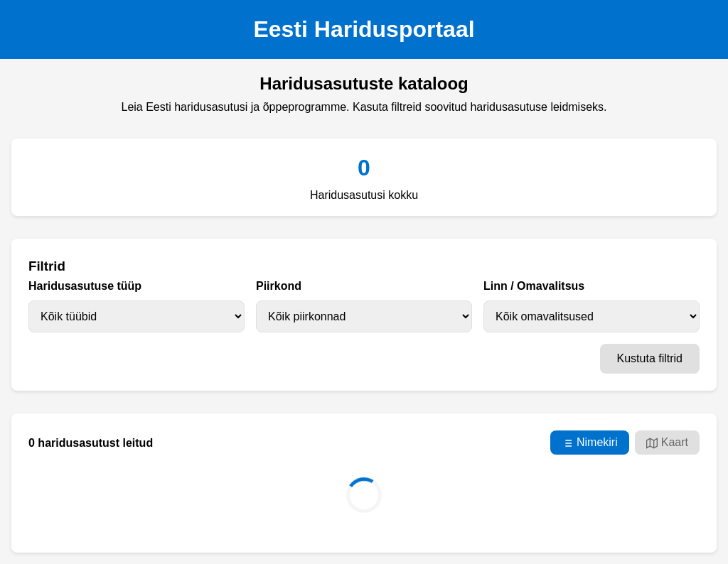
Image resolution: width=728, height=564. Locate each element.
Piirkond (279, 286)
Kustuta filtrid (650, 358)
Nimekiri (590, 443)
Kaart (667, 443)
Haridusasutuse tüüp (85, 286)
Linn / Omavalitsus (534, 286)
